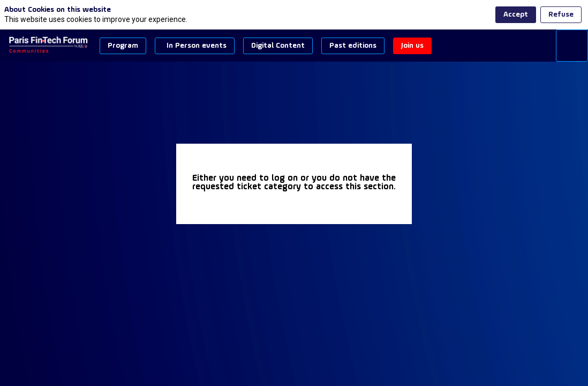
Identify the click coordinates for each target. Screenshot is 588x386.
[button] (123, 46)
